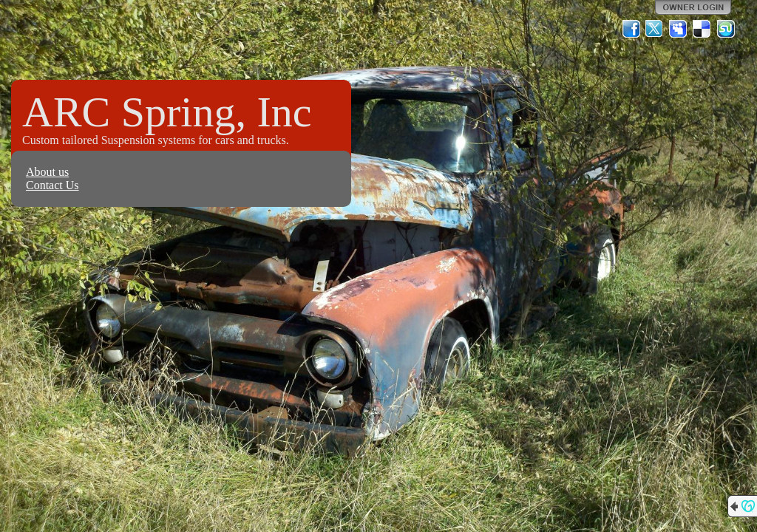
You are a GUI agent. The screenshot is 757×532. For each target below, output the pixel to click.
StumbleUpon (726, 29)
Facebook (631, 29)
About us (47, 172)
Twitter (655, 29)
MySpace (679, 29)
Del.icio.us (702, 29)
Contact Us (52, 185)
